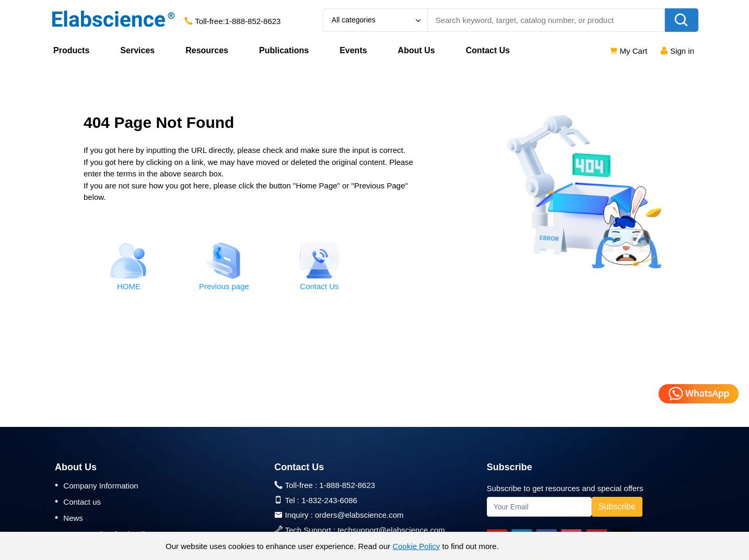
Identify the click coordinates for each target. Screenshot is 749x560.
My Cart (628, 51)
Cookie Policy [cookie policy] (416, 546)
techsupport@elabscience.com (391, 530)
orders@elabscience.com (359, 515)
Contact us (78, 502)
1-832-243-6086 (329, 500)
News (69, 518)
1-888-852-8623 (253, 21)
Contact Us (488, 50)
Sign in (677, 51)
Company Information (97, 485)
